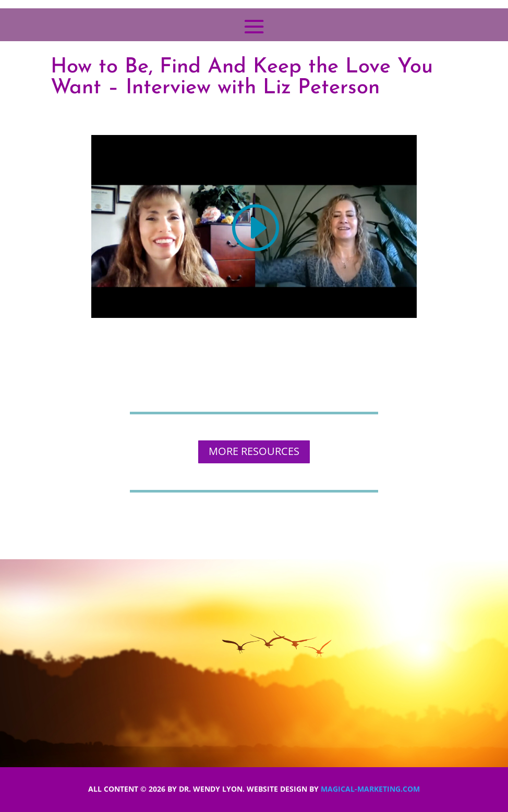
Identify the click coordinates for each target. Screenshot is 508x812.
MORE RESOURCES (254, 451)
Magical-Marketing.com (370, 789)
